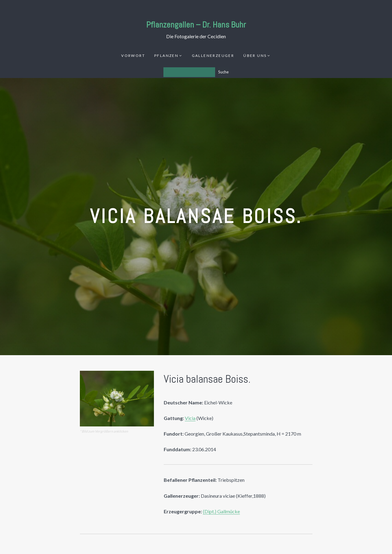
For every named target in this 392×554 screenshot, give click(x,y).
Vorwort (133, 56)
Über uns (255, 56)
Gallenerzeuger (213, 56)
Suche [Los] (223, 72)
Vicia (190, 418)
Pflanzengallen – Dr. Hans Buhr (196, 25)
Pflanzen (166, 56)
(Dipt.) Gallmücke (221, 511)
